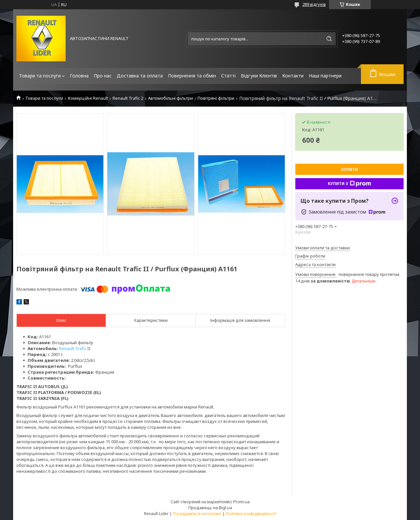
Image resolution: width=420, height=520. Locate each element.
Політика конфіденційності (251, 514)
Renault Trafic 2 (128, 98)
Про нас (103, 76)
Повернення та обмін (192, 76)
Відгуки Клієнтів (259, 76)
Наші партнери (325, 76)
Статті (228, 76)
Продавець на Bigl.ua (210, 508)
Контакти (293, 76)
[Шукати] (329, 39)
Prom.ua (241, 502)
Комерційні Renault (88, 98)
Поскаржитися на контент (197, 514)
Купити (350, 169)
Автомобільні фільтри (170, 98)
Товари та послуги (40, 76)
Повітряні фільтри (216, 98)
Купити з (349, 184)
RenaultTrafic (73, 348)
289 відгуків (314, 4)
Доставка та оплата (140, 76)
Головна (79, 76)
